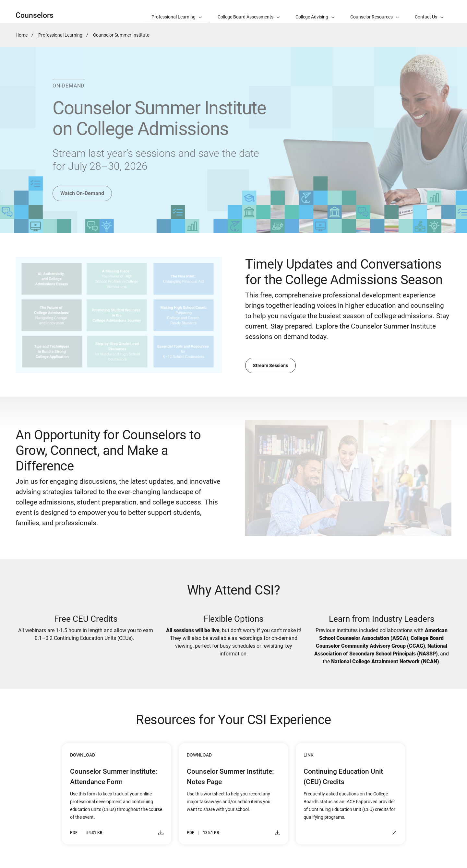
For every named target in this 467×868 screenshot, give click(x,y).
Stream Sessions (270, 365)
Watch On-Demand (82, 193)
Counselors (35, 15)
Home (22, 35)
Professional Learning (60, 35)
